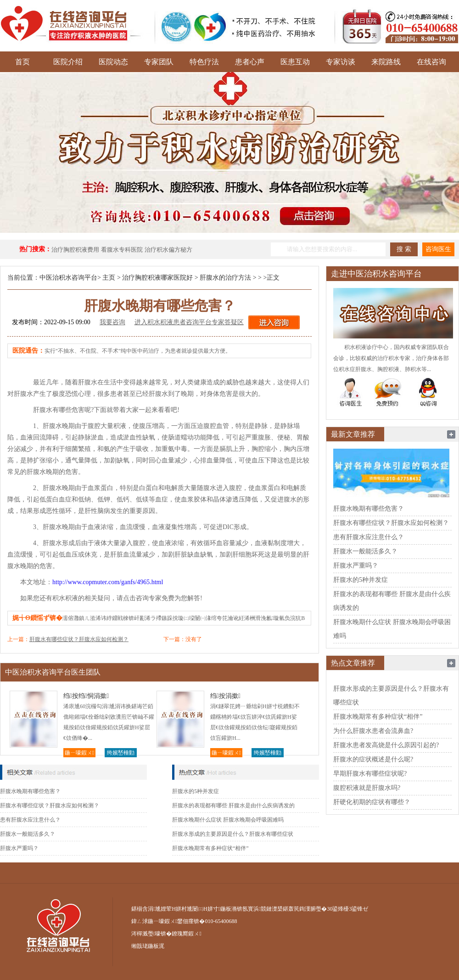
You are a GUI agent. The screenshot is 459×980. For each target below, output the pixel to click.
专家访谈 (341, 62)
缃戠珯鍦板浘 (148, 946)
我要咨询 (112, 322)
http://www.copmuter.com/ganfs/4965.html (108, 582)
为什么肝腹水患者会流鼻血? (373, 731)
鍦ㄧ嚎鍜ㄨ (79, 753)
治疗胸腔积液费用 (75, 250)
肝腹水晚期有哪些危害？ (30, 791)
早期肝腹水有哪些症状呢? (370, 774)
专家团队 (159, 62)
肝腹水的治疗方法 (225, 278)
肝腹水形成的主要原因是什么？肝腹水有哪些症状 (233, 834)
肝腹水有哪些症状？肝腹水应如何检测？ (79, 639)
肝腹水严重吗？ (19, 848)
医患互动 (295, 62)
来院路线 (386, 62)
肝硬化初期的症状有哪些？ (372, 802)
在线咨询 (431, 62)
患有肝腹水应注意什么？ (30, 820)
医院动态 (113, 62)
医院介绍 (68, 62)
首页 (22, 62)
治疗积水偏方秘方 (168, 250)
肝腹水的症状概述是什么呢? (373, 759)
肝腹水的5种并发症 (196, 791)
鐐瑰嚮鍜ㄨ (186, 934)
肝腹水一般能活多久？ (28, 834)
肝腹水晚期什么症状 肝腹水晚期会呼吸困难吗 (228, 820)
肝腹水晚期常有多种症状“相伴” (210, 848)
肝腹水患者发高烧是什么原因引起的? (386, 745)
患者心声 (250, 62)
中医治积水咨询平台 (68, 278)
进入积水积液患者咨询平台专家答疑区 (189, 322)
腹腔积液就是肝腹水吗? (367, 788)
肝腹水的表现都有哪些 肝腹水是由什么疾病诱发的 (233, 805)
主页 (109, 278)
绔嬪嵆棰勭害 (121, 753)
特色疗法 (204, 62)
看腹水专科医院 (122, 250)
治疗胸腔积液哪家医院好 (157, 278)
